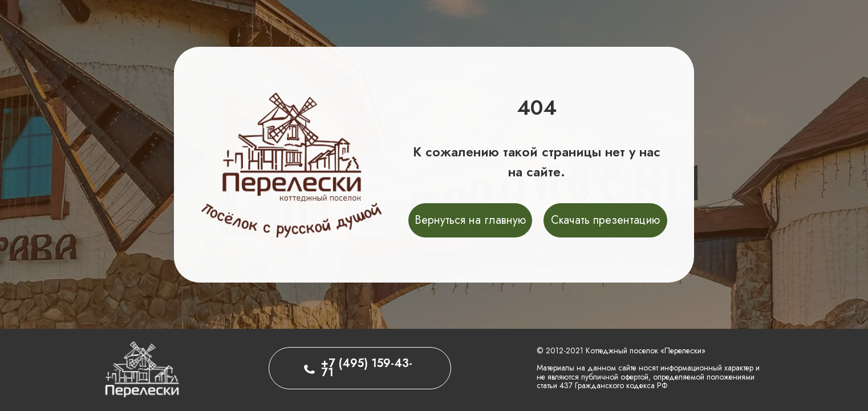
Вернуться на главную (470, 220)
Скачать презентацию (605, 220)
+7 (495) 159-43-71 (367, 368)
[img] (142, 368)
